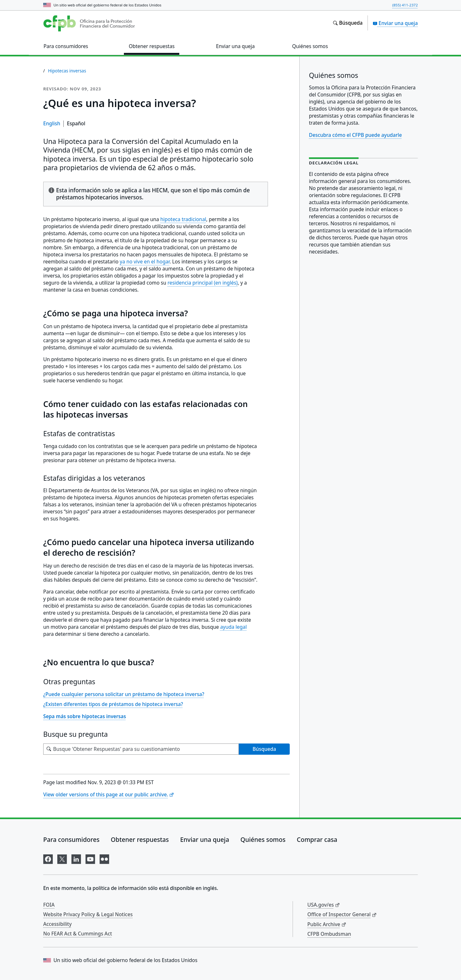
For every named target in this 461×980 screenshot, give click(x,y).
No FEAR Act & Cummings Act (78, 934)
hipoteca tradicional (183, 219)
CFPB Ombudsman (329, 934)
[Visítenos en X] (62, 858)
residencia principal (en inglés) (202, 283)
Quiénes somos (263, 839)
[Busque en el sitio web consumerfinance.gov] (348, 23)
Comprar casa (317, 839)
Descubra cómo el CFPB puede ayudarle (355, 135)
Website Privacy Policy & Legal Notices (88, 914)
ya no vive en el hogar (145, 262)
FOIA (49, 905)
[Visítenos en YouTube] (90, 858)
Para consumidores (71, 839)
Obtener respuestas (140, 839)
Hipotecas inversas (67, 71)
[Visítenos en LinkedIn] (76, 858)
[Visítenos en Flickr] (104, 858)
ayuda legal (234, 627)
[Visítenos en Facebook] (48, 858)
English (52, 123)
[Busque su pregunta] (141, 749)
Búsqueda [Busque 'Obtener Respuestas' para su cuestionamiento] (264, 749)
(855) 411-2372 (405, 5)
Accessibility (57, 924)
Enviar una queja (395, 23)
